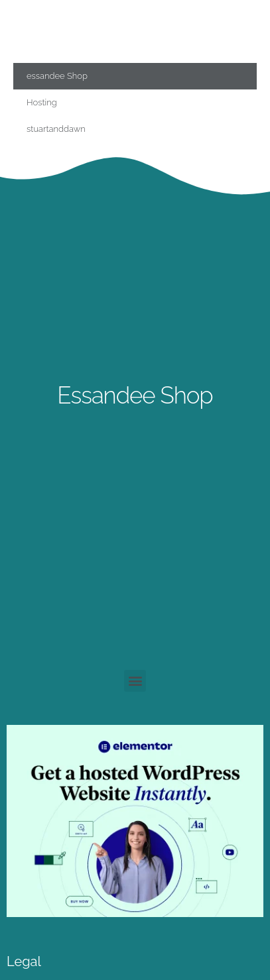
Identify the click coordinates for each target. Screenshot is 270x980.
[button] (135, 681)
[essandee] (135, 913)
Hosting (42, 102)
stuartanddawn (56, 129)
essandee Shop (57, 76)
